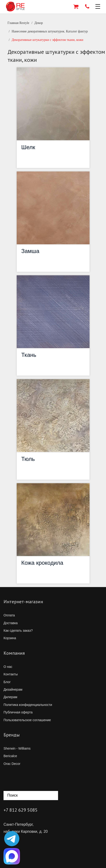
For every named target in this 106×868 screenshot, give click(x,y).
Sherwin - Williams (17, 748)
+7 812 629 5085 (21, 810)
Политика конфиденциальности (28, 705)
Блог (7, 682)
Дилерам (10, 697)
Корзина (10, 638)
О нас (8, 667)
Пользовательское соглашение (27, 720)
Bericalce (10, 756)
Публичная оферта (18, 712)
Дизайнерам (13, 689)
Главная (18, 23)
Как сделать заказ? (18, 631)
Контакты (11, 674)
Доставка (11, 623)
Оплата (9, 615)
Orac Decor (12, 764)
